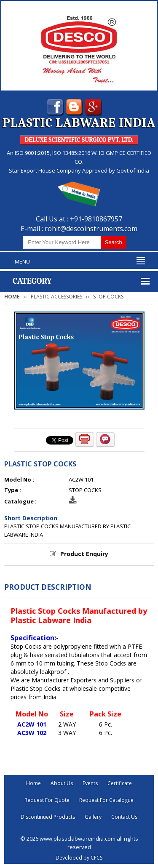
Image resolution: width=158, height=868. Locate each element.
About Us (62, 783)
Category (32, 281)
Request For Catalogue (106, 800)
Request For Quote (47, 800)
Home (12, 297)
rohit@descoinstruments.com (91, 229)
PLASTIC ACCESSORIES (56, 297)
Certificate (120, 783)
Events (90, 783)
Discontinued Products (48, 817)
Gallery (93, 817)
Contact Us (124, 817)
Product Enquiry (84, 554)
